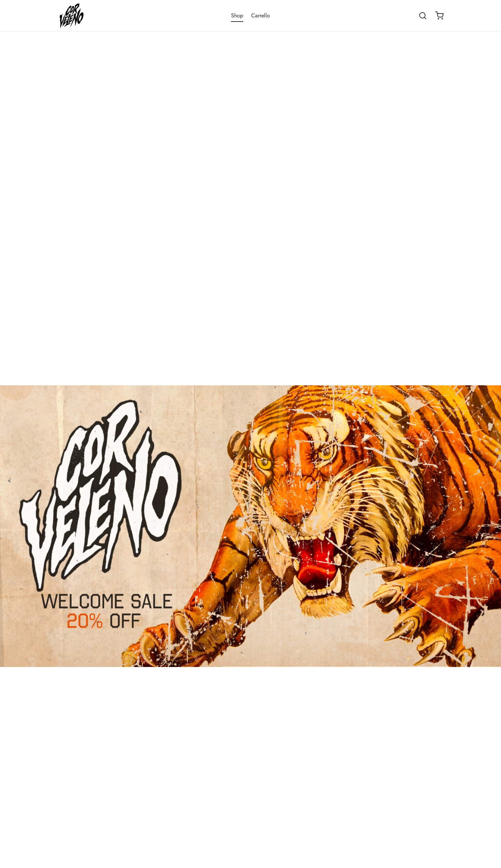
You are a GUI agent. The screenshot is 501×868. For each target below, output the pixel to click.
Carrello (261, 15)
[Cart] (439, 16)
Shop (237, 15)
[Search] (423, 16)
